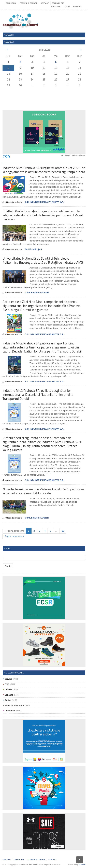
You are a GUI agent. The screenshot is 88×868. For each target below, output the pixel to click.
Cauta (8, 566)
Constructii (10, 711)
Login (67, 6)
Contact (45, 3)
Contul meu (56, 6)
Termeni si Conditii (28, 3)
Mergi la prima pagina (73, 156)
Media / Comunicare (14, 706)
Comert (8, 690)
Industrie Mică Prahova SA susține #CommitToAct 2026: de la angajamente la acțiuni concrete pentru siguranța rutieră (44, 170)
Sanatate (9, 695)
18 (63, 531)
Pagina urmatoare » (14, 536)
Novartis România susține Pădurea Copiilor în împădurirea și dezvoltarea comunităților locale (43, 491)
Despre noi (11, 3)
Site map (6, 860)
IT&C (7, 684)
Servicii (8, 679)
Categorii (9, 35)
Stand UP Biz (58, 3)
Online (8, 700)
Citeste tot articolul (12, 202)
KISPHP (82, 864)
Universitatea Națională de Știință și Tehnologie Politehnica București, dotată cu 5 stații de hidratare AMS (43, 260)
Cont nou (78, 6)
